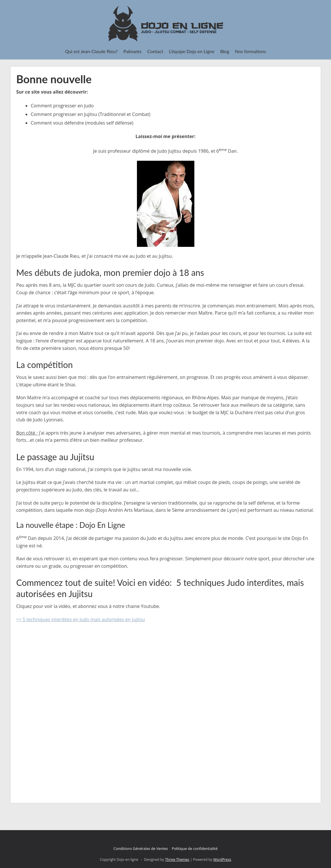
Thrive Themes (177, 860)
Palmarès (132, 51)
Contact (155, 51)
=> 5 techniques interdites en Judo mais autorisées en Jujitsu (81, 619)
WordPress (222, 860)
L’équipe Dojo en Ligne (192, 51)
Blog (225, 51)
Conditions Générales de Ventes (141, 848)
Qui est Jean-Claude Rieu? (91, 51)
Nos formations (250, 51)
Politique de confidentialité (194, 848)
